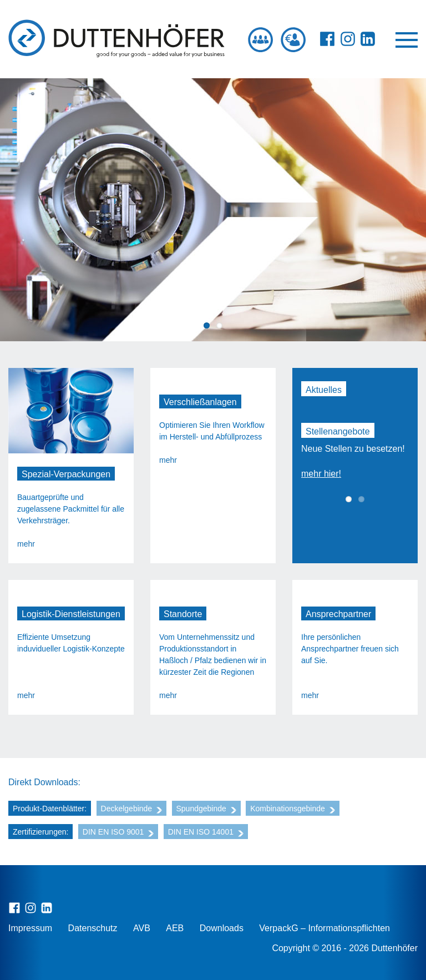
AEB (175, 928)
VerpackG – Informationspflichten (324, 928)
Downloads (222, 928)
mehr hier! (321, 474)
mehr (26, 544)
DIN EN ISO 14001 (206, 832)
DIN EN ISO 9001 (118, 832)
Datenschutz (93, 928)
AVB (142, 928)
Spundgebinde (206, 809)
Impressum (30, 928)
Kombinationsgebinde (293, 809)
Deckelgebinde (132, 809)
